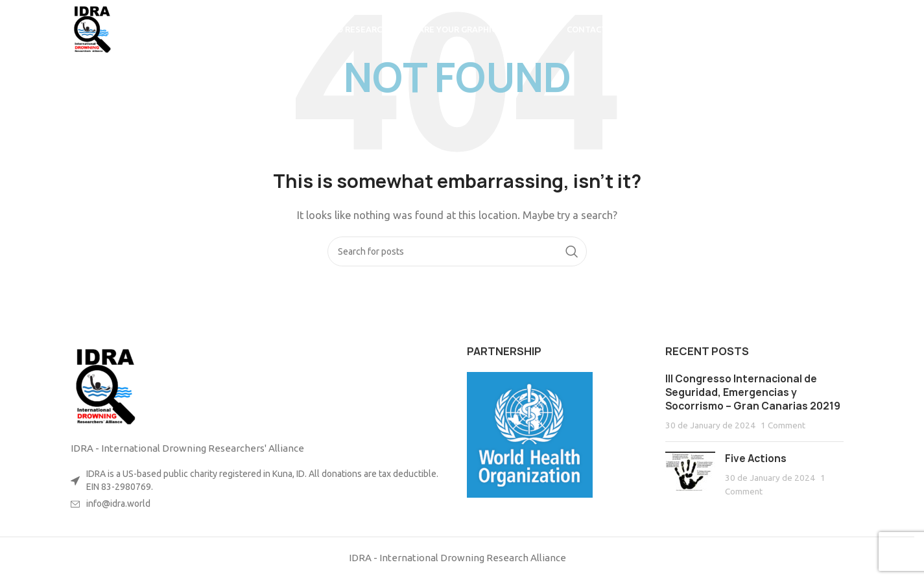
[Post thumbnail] (690, 475)
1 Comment (783, 425)
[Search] (837, 29)
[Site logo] (91, 28)
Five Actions (756, 458)
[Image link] (103, 385)
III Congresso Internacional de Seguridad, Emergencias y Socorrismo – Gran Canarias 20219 (753, 392)
